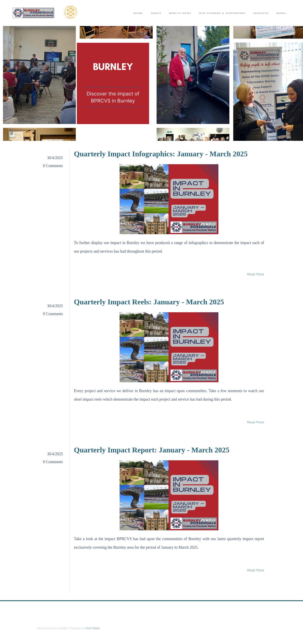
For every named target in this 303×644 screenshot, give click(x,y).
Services (261, 13)
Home (138, 13)
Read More (256, 274)
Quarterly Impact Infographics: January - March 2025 (161, 154)
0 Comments (53, 166)
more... (283, 13)
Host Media (93, 628)
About (156, 13)
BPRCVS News (180, 13)
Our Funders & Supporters (222, 13)
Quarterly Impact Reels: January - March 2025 (149, 302)
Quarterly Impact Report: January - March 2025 (152, 450)
